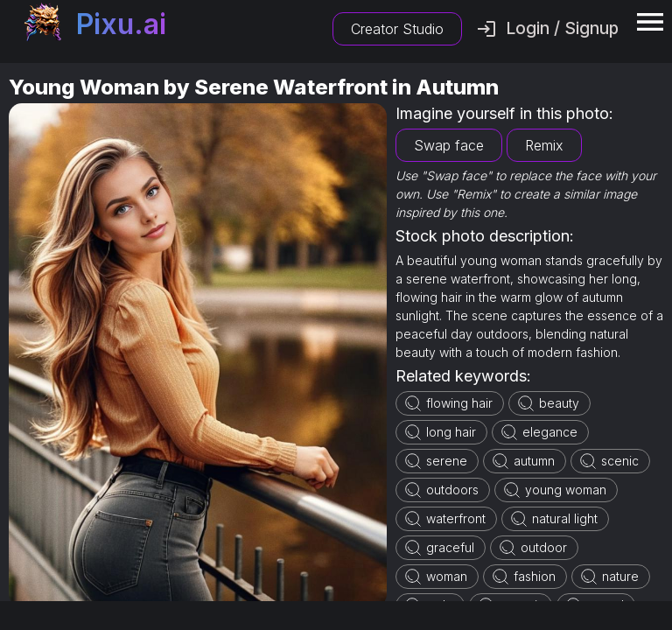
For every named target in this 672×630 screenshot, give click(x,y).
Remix (544, 145)
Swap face (449, 145)
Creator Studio (397, 29)
